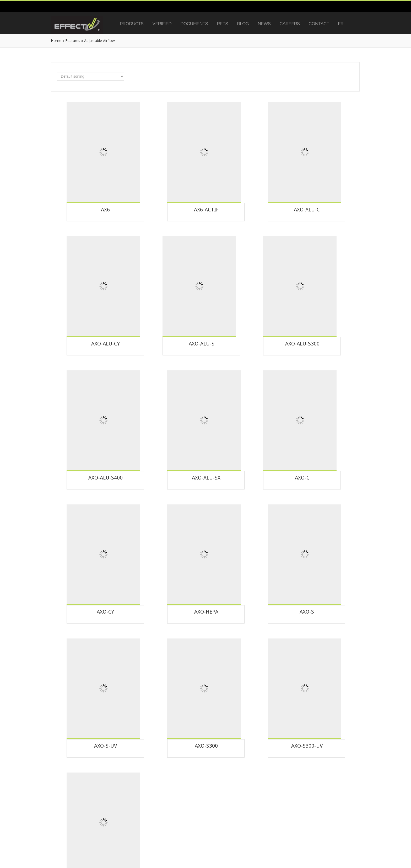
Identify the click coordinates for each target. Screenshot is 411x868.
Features (73, 41)
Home (56, 41)
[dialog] (401, 858)
